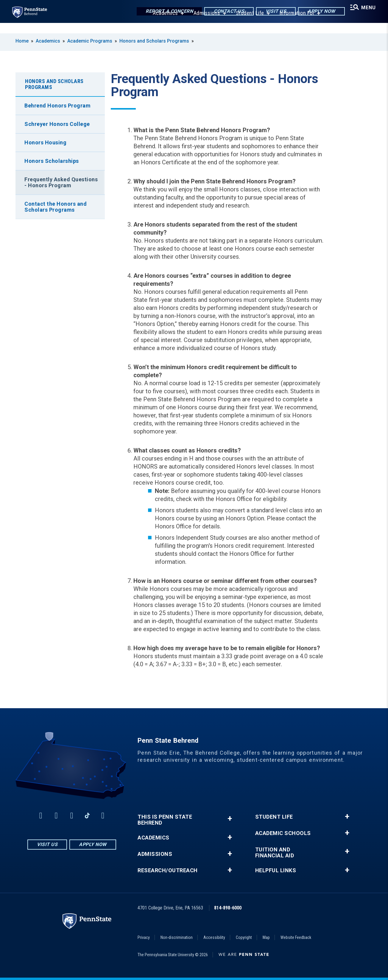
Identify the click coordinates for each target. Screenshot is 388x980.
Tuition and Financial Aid (275, 853)
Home (22, 41)
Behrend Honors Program (57, 106)
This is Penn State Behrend (165, 820)
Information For (295, 24)
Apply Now (318, 12)
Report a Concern (166, 12)
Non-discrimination (177, 937)
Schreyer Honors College (57, 124)
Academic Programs (90, 41)
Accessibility (214, 937)
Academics (163, 24)
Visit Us (273, 12)
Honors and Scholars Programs (154, 41)
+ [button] (230, 819)
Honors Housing (45, 142)
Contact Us (226, 12)
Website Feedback (296, 937)
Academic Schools (283, 833)
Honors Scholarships (52, 161)
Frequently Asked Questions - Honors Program (61, 182)
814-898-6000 (228, 908)
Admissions (205, 24)
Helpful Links (276, 870)
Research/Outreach (168, 870)
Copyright (244, 937)
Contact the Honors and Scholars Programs (56, 207)
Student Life (248, 24)
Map (266, 937)
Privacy (144, 937)
